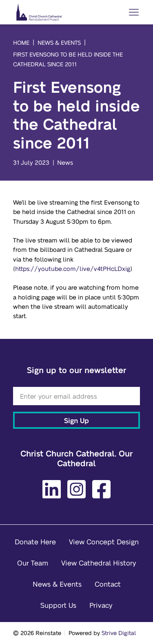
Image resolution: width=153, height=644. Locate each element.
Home (21, 42)
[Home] (39, 12)
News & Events (59, 42)
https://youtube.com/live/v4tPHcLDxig (73, 269)
